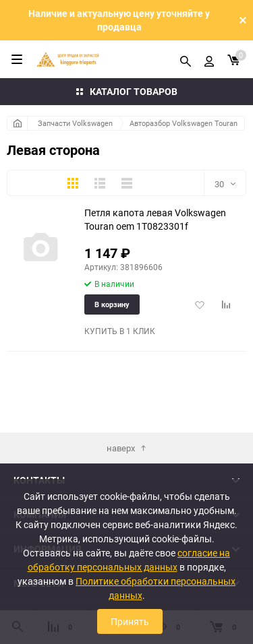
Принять (130, 621)
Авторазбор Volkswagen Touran (184, 123)
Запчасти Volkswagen (75, 123)
